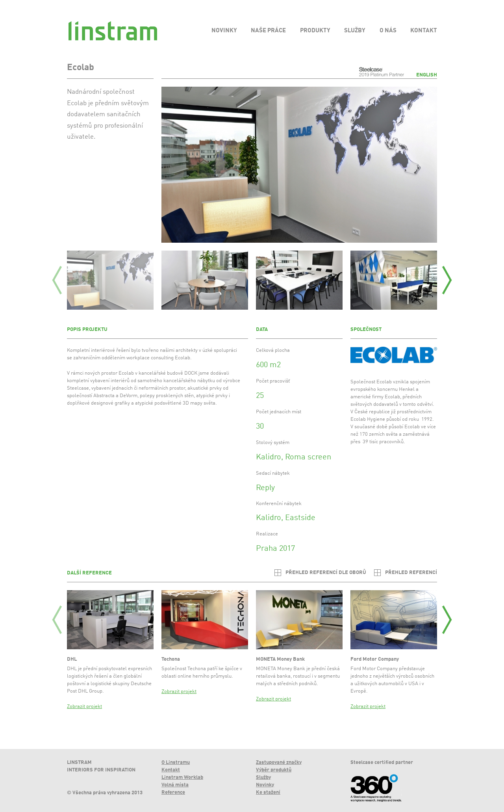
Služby (263, 778)
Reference (173, 792)
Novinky (265, 785)
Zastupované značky (279, 763)
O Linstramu (176, 763)
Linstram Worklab (182, 778)
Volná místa (175, 785)
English (427, 75)
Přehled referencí (411, 573)
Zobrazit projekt (84, 707)
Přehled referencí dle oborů (326, 573)
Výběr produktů (274, 770)
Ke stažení (268, 792)
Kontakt (171, 770)
